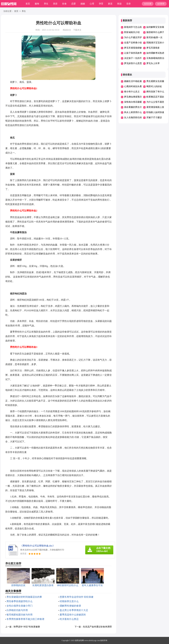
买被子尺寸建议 (154, 117)
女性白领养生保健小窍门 (19, 606)
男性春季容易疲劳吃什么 (19, 601)
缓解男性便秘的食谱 (70, 606)
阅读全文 (67, 30)
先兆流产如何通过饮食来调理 (97, 627)
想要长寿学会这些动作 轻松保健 (77, 597)
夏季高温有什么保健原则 (73, 615)
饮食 (64, 4)
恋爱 (74, 4)
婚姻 (83, 4)
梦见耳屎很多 (153, 48)
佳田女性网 (79, 640)
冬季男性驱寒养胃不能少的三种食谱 (25, 619)
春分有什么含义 (132, 92)
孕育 (101, 4)
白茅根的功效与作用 (17, 610)
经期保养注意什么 (69, 601)
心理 (92, 4)
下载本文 (77, 30)
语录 (129, 4)
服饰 (37, 4)
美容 (55, 4)
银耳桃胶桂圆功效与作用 (19, 615)
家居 (110, 4)
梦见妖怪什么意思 (133, 63)
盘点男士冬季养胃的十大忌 (74, 610)
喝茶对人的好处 (154, 86)
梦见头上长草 (153, 63)
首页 (28, 4)
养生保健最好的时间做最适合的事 (24, 597)
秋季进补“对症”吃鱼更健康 (27, 627)
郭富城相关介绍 (132, 32)
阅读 (119, 4)
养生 (46, 4)
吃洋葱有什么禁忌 (69, 619)
